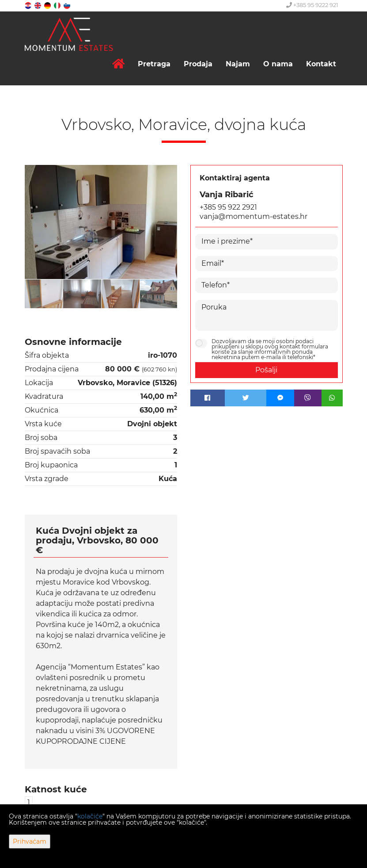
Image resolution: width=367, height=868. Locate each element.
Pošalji (266, 370)
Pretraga (154, 64)
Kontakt (321, 64)
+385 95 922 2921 (228, 207)
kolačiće (90, 816)
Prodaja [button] (198, 64)
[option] (44, 294)
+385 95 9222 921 (312, 5)
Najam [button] (238, 64)
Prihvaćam (30, 841)
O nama (278, 64)
